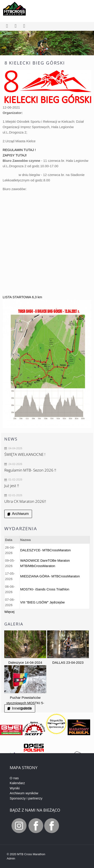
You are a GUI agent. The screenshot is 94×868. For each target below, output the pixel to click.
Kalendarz (17, 783)
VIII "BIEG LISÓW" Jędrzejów (42, 602)
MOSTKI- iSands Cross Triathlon (45, 589)
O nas (14, 778)
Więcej (9, 612)
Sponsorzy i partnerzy (26, 798)
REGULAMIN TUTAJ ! (19, 150)
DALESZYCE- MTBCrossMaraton (46, 550)
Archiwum (18, 514)
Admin (11, 858)
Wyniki (15, 788)
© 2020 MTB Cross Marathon (26, 854)
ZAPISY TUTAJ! (15, 155)
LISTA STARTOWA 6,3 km (22, 297)
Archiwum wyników (24, 793)
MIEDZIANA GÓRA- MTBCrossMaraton (50, 576)
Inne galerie (20, 708)
